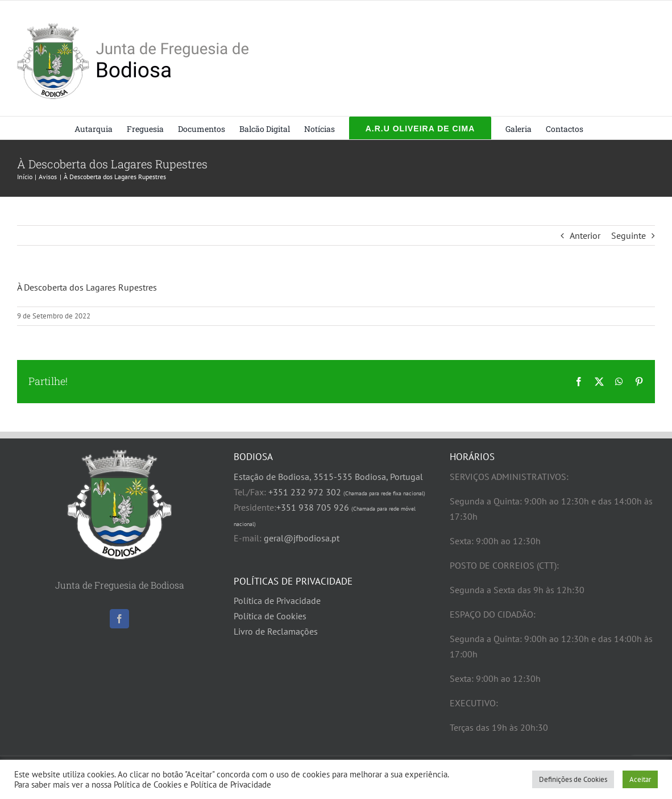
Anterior (585, 235)
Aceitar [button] (640, 779)
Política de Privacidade (277, 601)
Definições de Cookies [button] (573, 779)
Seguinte (629, 235)
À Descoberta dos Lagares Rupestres (87, 287)
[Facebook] (119, 619)
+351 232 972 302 (347, 492)
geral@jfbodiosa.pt (302, 538)
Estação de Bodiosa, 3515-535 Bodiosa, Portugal (328, 477)
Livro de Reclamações (276, 631)
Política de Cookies (270, 616)
